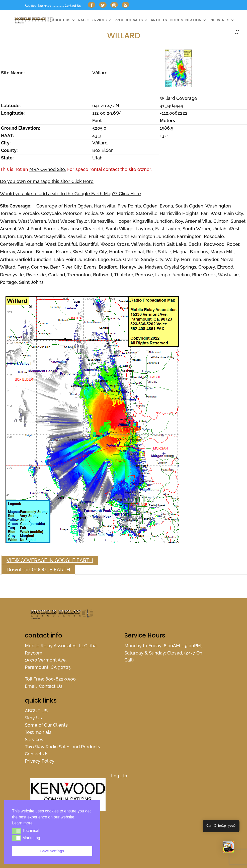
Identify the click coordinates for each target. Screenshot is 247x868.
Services (34, 739)
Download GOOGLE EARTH (38, 570)
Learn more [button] (22, 823)
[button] (228, 848)
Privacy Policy (40, 761)
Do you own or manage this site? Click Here (47, 181)
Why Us (33, 718)
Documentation (186, 20)
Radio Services (92, 20)
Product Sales (129, 20)
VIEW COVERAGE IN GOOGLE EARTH (50, 560)
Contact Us (73, 6)
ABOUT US (61, 20)
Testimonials (38, 732)
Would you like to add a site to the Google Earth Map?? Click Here (70, 194)
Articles (159, 20)
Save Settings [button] (52, 851)
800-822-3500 (61, 679)
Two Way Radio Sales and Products (62, 747)
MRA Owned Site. (48, 169)
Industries (219, 20)
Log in (119, 776)
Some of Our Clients (46, 725)
